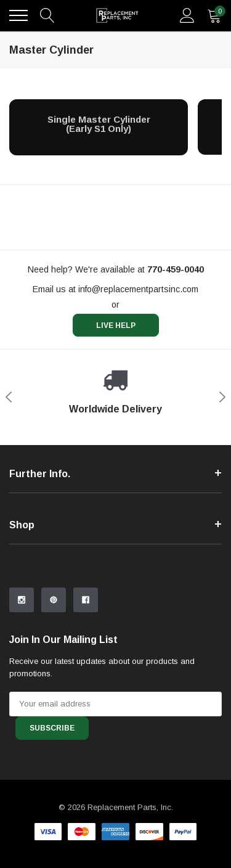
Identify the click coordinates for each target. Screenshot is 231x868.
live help (116, 325)
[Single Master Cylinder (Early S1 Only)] (99, 124)
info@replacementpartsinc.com (138, 289)
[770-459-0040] (176, 269)
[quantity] (214, 15)
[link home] (117, 15)
